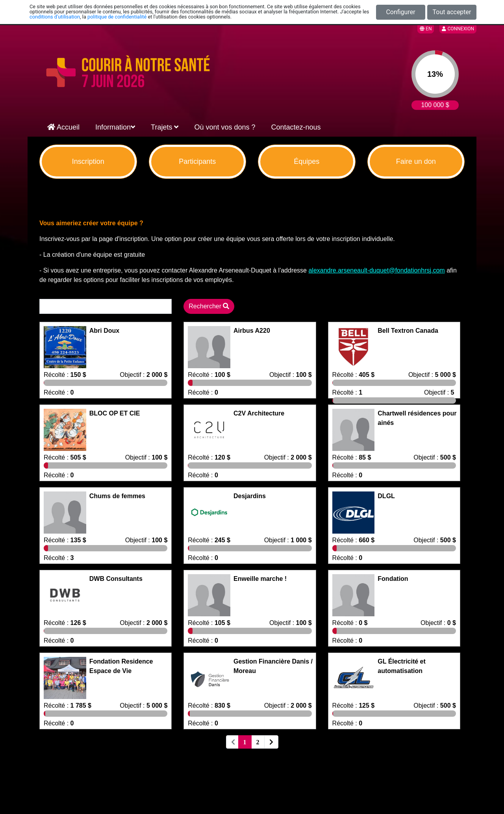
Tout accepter (452, 12)
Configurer (400, 12)
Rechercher (209, 306)
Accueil (63, 127)
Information (115, 127)
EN (426, 29)
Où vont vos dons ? (225, 127)
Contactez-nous (296, 127)
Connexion (458, 29)
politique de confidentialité (117, 17)
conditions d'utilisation (55, 17)
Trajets (165, 127)
